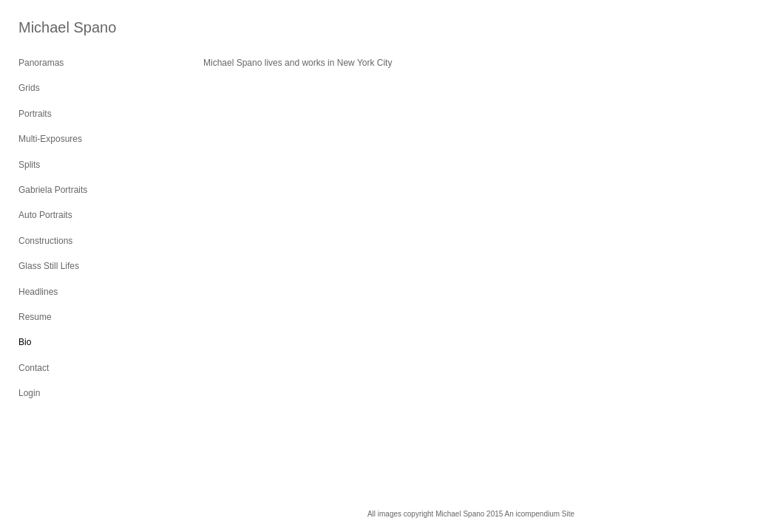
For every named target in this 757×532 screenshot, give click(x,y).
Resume (35, 317)
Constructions (45, 241)
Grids (29, 88)
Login (29, 393)
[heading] (55, 28)
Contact (34, 368)
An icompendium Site (540, 514)
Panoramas (41, 63)
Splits (29, 165)
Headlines (38, 292)
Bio (25, 342)
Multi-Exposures (50, 139)
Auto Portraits (45, 215)
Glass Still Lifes (49, 266)
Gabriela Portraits (53, 190)
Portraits (35, 114)
